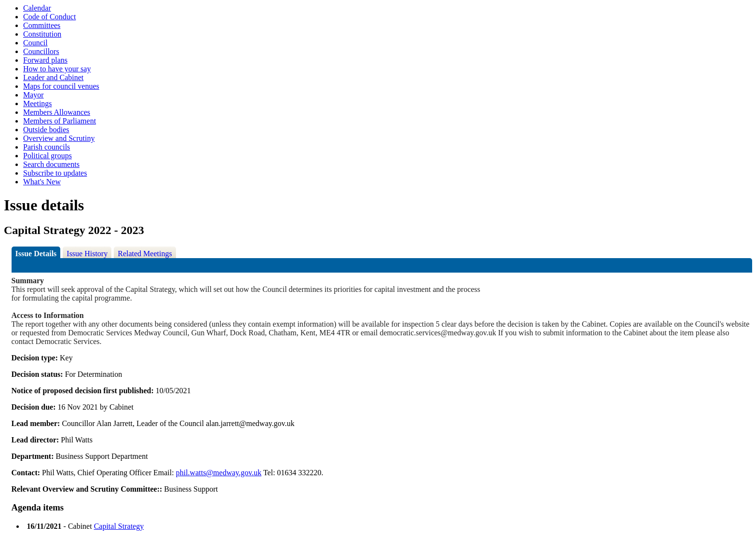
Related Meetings (145, 254)
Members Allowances (57, 112)
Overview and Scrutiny (59, 138)
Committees (42, 25)
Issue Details (36, 254)
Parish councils (47, 147)
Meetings (38, 103)
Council (35, 43)
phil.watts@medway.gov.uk (219, 473)
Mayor (34, 95)
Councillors (41, 51)
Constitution (42, 34)
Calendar (37, 8)
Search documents (51, 164)
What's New (42, 182)
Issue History (87, 254)
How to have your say (57, 69)
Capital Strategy (119, 526)
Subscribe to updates (55, 173)
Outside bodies (46, 130)
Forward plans (45, 60)
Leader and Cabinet (53, 77)
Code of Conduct (49, 17)
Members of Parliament (60, 121)
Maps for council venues (61, 86)
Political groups (47, 156)
